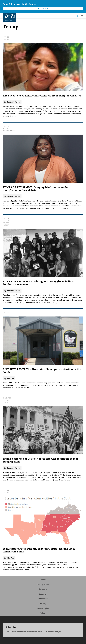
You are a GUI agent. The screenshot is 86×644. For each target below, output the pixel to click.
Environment (43, 599)
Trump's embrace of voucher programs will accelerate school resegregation (40, 460)
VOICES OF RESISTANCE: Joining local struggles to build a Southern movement (38, 283)
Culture (43, 579)
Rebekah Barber (13, 102)
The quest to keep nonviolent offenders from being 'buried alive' (42, 96)
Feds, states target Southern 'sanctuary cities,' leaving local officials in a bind (39, 550)
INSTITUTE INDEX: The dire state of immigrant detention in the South (42, 371)
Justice (6, 37)
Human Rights (43, 608)
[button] (82, 16)
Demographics (9, 131)
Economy (7, 221)
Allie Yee (10, 378)
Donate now (43, 8)
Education (7, 398)
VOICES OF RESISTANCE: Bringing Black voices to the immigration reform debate (36, 189)
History (6, 225)
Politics (6, 39)
